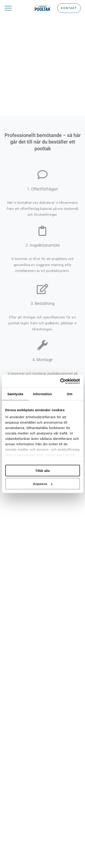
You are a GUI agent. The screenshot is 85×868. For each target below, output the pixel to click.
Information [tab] (43, 394)
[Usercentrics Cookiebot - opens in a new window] (61, 381)
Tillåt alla (43, 470)
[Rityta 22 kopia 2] (42, 7)
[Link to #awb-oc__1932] (14, 8)
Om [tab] (70, 394)
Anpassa (43, 484)
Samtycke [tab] (15, 394)
